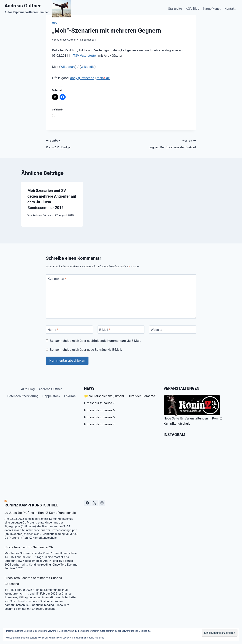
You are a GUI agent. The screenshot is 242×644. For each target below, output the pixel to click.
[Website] (173, 330)
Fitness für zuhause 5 (99, 417)
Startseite (175, 9)
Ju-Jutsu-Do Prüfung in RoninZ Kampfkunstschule (40, 513)
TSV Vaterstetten (85, 56)
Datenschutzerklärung (23, 396)
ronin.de (103, 78)
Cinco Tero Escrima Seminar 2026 (29, 547)
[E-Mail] (121, 330)
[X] (95, 503)
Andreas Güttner (66, 40)
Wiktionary (68, 67)
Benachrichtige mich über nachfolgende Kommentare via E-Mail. (96, 341)
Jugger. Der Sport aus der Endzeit (160, 144)
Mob (55, 23)
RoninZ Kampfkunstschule (31, 505)
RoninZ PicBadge (82, 144)
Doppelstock (51, 396)
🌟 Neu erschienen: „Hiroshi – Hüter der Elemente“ (120, 396)
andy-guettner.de (82, 78)
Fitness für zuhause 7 (99, 403)
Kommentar (57, 279)
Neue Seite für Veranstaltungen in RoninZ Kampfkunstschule (193, 410)
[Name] (69, 330)
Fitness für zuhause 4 (99, 424)
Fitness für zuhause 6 (99, 410)
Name (53, 330)
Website (157, 330)
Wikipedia (88, 67)
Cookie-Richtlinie (96, 638)
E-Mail (105, 330)
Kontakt (230, 9)
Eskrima (70, 396)
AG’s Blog (193, 9)
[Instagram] (102, 503)
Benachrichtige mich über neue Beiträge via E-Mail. (86, 350)
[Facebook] (87, 503)
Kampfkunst (212, 9)
